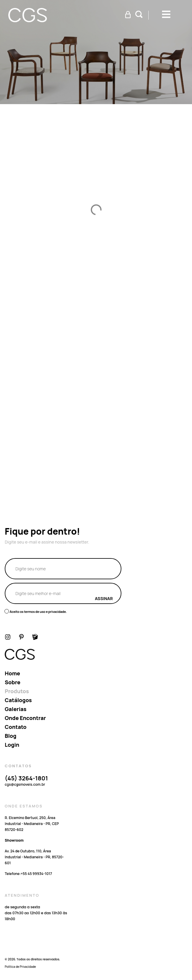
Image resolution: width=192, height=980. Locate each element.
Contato (16, 727)
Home (12, 673)
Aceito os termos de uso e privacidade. (38, 612)
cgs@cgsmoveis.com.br (25, 784)
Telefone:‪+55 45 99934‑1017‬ (28, 874)
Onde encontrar (25, 718)
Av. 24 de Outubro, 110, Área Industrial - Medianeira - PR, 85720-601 (34, 857)
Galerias (16, 709)
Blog (11, 736)
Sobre (13, 682)
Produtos (17, 691)
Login (12, 745)
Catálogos (18, 700)
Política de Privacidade (20, 967)
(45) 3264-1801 (26, 778)
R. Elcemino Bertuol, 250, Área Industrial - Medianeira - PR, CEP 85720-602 (32, 824)
